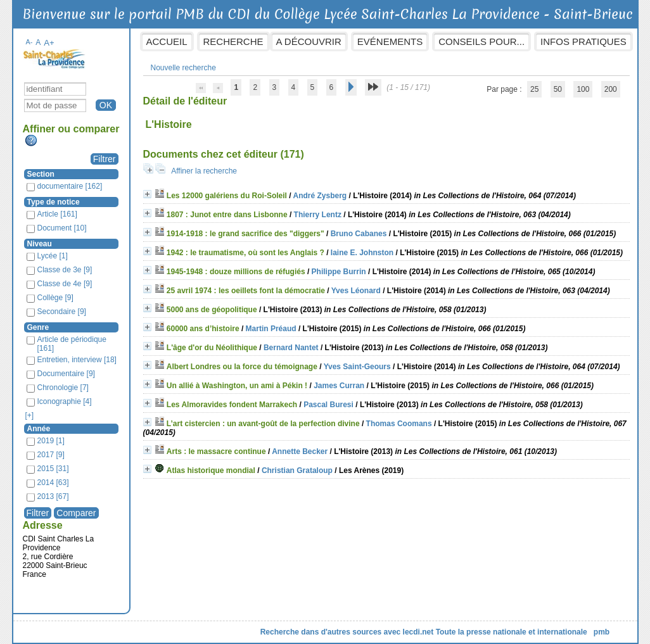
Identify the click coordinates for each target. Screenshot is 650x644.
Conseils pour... (481, 41)
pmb (602, 632)
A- (29, 42)
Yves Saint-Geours (357, 367)
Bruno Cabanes (359, 234)
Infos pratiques (583, 41)
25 (534, 89)
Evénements (390, 41)
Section (41, 174)
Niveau (40, 244)
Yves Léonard (356, 291)
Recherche (233, 41)
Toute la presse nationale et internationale (512, 632)
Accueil (167, 41)
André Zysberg (320, 196)
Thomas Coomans (399, 424)
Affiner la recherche (204, 171)
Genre (38, 327)
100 (583, 89)
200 (611, 89)
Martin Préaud (271, 329)
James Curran (339, 386)
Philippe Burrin (339, 272)
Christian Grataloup (297, 470)
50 (558, 89)
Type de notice (54, 202)
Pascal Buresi (328, 405)
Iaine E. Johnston (362, 253)
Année (39, 429)
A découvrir (309, 41)
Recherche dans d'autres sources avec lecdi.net (347, 632)
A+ (49, 43)
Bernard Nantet (291, 348)
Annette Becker (300, 451)
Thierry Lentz (318, 215)
